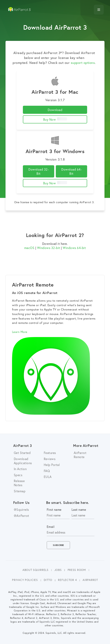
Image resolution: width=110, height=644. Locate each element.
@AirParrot (21, 516)
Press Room (77, 570)
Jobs (58, 570)
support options (83, 63)
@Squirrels (21, 509)
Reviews (50, 459)
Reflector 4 (67, 580)
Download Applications (23, 461)
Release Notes (19, 483)
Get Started (22, 453)
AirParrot (90, 580)
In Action (20, 469)
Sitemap (20, 491)
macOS (29, 248)
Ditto (48, 580)
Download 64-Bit (71, 171)
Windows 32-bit (49, 248)
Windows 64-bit (74, 248)
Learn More (20, 332)
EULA (48, 477)
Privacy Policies (25, 580)
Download (55, 110)
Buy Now (55, 119)
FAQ (47, 471)
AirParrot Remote (80, 455)
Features (50, 453)
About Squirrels (35, 570)
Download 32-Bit (39, 171)
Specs (18, 475)
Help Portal (52, 465)
